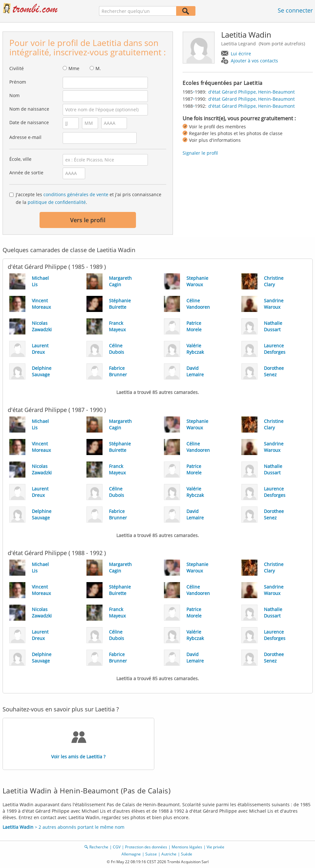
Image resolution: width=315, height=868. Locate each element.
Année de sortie (26, 173)
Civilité (17, 68)
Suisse (151, 854)
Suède (187, 854)
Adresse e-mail (25, 137)
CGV (117, 847)
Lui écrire (241, 54)
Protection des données (146, 847)
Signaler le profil (200, 153)
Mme (74, 68)
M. (98, 68)
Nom (14, 95)
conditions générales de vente (76, 194)
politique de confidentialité (57, 202)
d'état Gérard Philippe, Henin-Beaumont (252, 92)
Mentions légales (187, 847)
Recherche (99, 847)
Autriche (169, 854)
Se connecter (295, 10)
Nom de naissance (29, 109)
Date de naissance (29, 122)
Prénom (18, 82)
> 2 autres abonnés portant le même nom (63, 827)
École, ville (20, 159)
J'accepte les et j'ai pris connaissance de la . (89, 198)
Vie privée (216, 847)
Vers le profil (88, 220)
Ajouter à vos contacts (254, 61)
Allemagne (131, 854)
